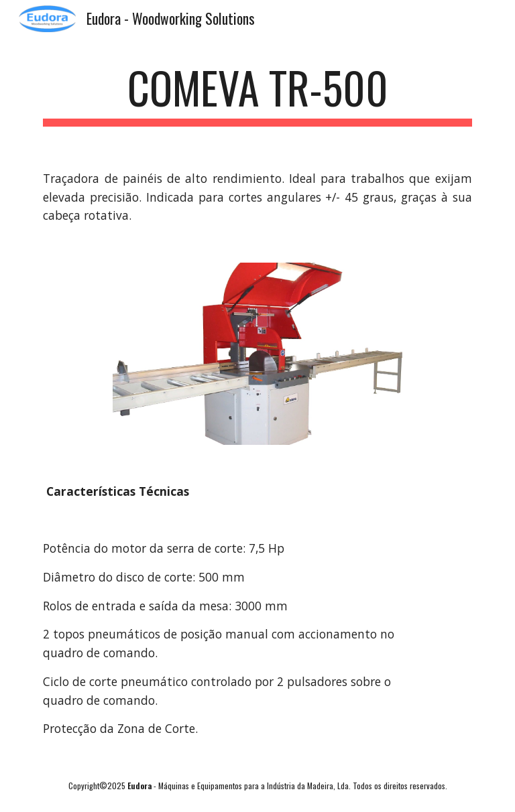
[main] (257, 94)
